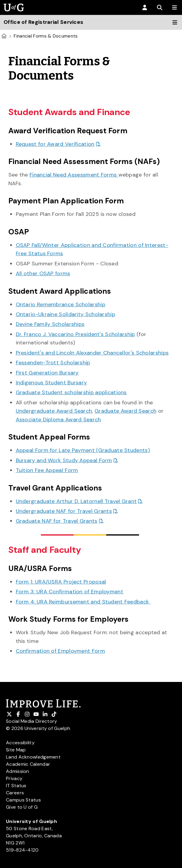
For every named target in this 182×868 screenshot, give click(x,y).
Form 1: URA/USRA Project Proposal (61, 582)
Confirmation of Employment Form (60, 651)
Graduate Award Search (125, 411)
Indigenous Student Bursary (51, 383)
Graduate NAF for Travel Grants (57, 521)
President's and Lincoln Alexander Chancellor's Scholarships (92, 353)
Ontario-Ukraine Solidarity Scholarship (65, 314)
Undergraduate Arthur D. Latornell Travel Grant (76, 501)
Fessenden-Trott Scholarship (53, 363)
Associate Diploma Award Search (58, 420)
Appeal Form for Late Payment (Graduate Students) (83, 450)
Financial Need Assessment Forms (74, 175)
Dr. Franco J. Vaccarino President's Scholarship (75, 334)
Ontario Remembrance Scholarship (61, 304)
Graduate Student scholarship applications (71, 392)
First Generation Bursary (47, 373)
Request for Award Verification (55, 144)
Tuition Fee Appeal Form (47, 470)
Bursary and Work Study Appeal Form (64, 460)
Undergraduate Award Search (54, 411)
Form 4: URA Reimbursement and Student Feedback (83, 602)
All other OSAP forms (43, 273)
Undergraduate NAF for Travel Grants (64, 511)
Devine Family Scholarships (50, 324)
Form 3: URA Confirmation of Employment (70, 592)
